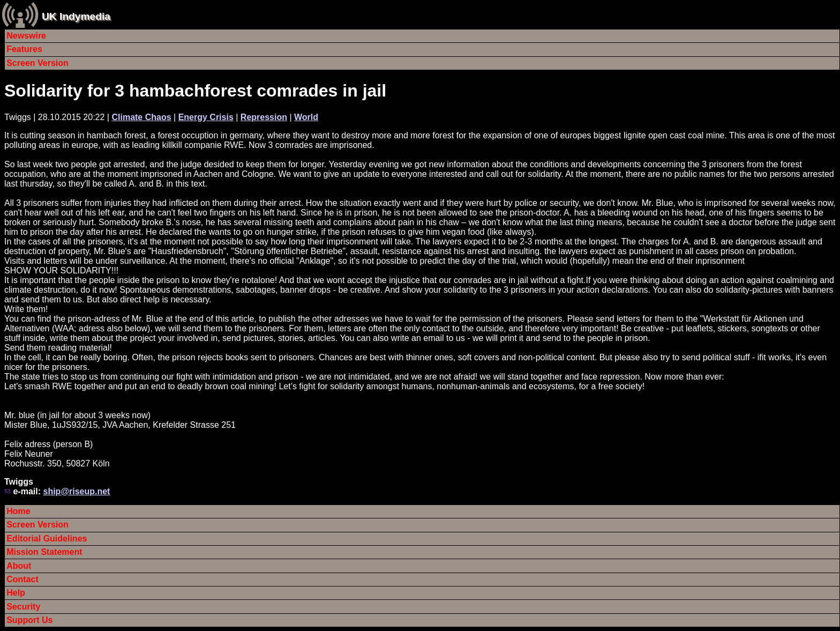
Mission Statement (44, 552)
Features (24, 49)
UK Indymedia (76, 16)
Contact (22, 579)
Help (16, 593)
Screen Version (37, 63)
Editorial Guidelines (47, 539)
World (306, 117)
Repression (264, 117)
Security (23, 607)
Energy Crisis (206, 117)
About (19, 566)
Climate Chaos (141, 117)
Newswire (26, 36)
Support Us (29, 620)
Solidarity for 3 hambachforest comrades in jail (195, 91)
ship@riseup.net (76, 491)
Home (18, 511)
